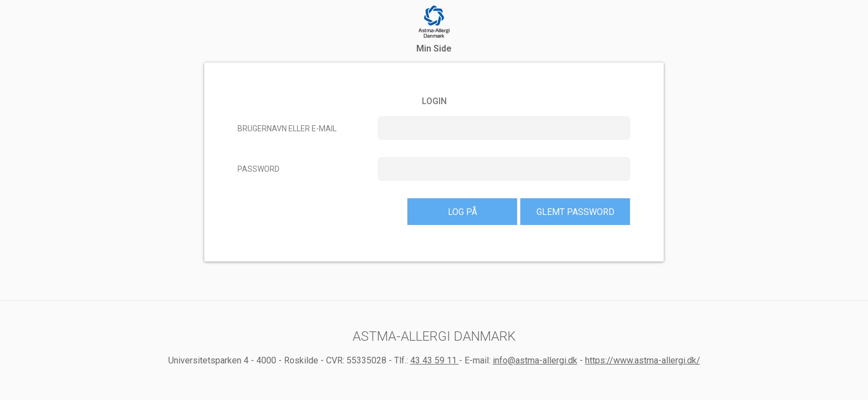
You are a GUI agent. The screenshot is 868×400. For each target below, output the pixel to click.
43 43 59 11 (435, 360)
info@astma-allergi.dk (535, 360)
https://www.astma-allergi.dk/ (643, 360)
